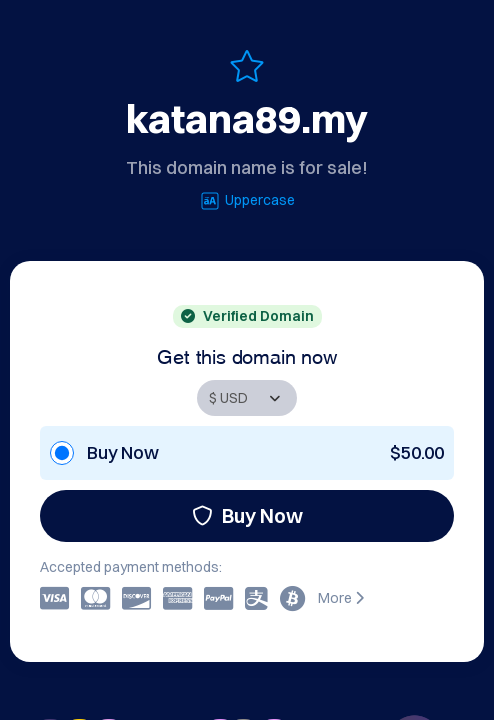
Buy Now (247, 515)
